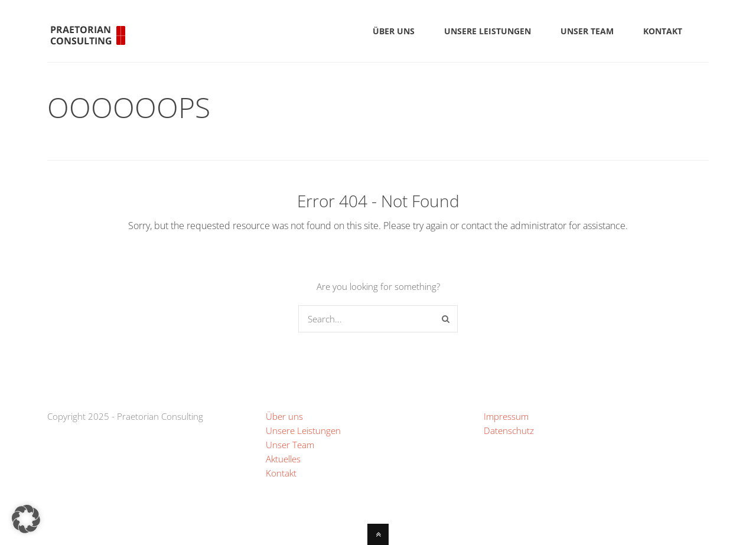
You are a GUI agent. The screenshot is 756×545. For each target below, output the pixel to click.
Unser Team (290, 445)
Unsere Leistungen (303, 430)
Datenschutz (509, 430)
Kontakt (281, 473)
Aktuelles (283, 459)
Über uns (284, 416)
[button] (26, 519)
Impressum (506, 416)
